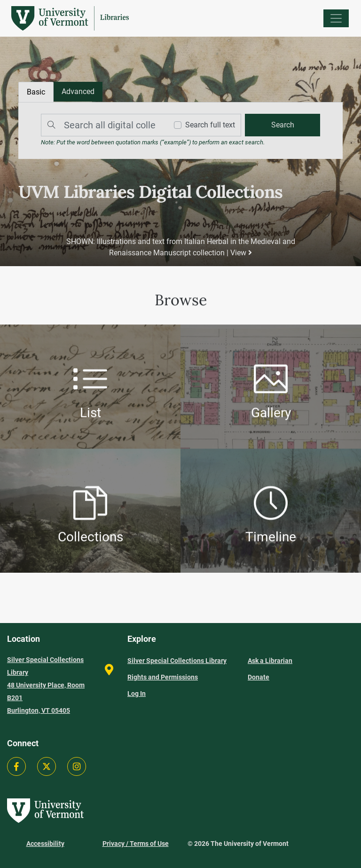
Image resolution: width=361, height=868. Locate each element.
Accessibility (45, 844)
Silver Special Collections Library (177, 661)
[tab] (78, 92)
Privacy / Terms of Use (136, 844)
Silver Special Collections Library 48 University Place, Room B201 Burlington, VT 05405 (46, 685)
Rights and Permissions (163, 677)
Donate (259, 677)
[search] (283, 125)
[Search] (102, 125)
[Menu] (336, 18)
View (241, 253)
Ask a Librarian (270, 661)
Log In (137, 694)
